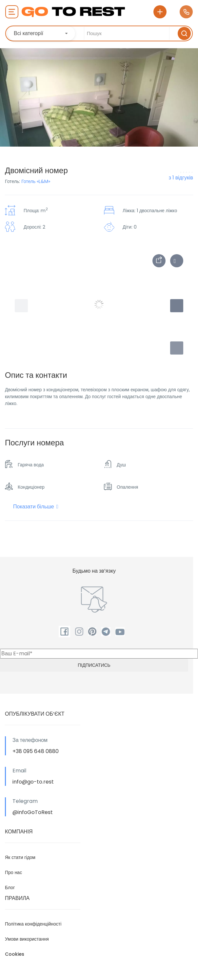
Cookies (15, 954)
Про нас (13, 872)
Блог (10, 888)
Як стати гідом (20, 857)
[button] (177, 348)
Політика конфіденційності (33, 924)
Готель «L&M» (36, 181)
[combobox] (41, 33)
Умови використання (27, 939)
